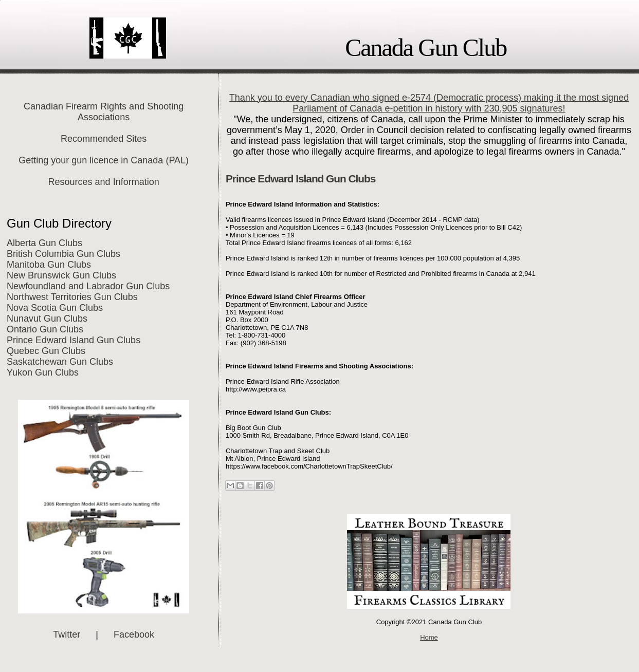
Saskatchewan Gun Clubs (60, 362)
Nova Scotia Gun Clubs (55, 308)
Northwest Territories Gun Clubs (72, 297)
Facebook (134, 634)
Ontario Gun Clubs (45, 329)
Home (429, 637)
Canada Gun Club (426, 48)
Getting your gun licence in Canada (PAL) (104, 160)
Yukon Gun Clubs (43, 372)
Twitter (67, 634)
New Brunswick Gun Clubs (61, 275)
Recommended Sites (104, 139)
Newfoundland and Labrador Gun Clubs (88, 286)
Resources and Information (104, 182)
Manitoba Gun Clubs (49, 265)
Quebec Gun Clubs (46, 351)
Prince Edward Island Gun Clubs (74, 340)
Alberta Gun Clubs (44, 243)
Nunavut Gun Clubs (47, 319)
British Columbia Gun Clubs (63, 254)
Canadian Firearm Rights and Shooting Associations (104, 112)
